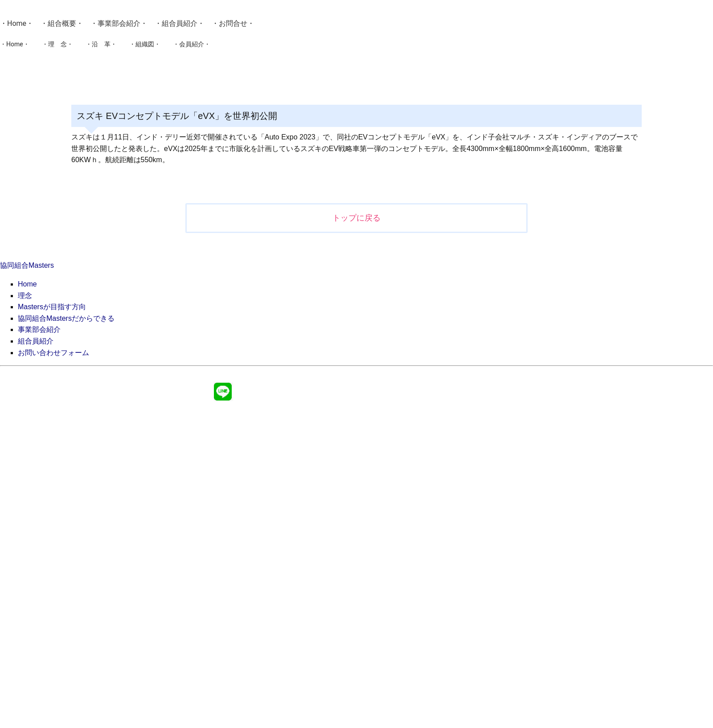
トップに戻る (356, 218)
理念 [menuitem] (25, 296)
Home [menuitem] (27, 284)
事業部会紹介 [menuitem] (39, 329)
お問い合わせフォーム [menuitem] (53, 353)
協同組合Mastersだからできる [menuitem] (66, 318)
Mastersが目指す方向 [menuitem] (52, 307)
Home (17, 23)
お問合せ (233, 23)
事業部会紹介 (119, 23)
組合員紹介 (180, 23)
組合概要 (62, 23)
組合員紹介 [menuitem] (36, 341)
